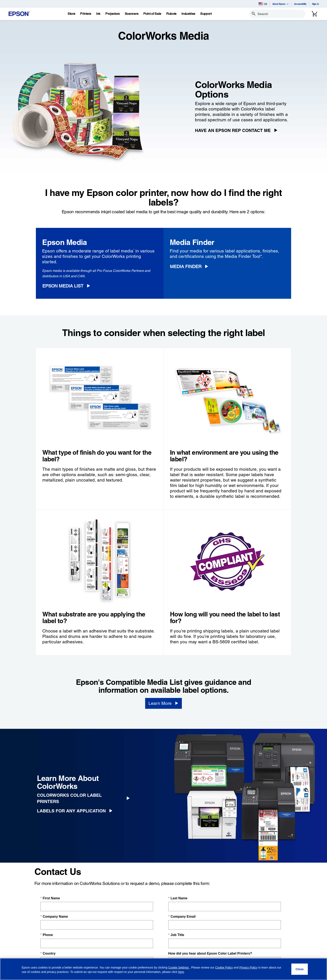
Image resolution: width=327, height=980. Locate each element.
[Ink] (98, 14)
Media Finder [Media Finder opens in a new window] (186, 267)
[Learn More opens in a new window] (163, 703)
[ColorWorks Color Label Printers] (85, 798)
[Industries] (188, 14)
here (181, 972)
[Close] (300, 969)
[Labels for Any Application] (76, 811)
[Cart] (314, 14)
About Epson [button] (280, 4)
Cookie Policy (224, 967)
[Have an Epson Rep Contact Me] (238, 130)
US (263, 4)
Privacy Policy (248, 967)
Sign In (315, 4)
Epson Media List (63, 286)
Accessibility (300, 4)
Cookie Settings (179, 967)
